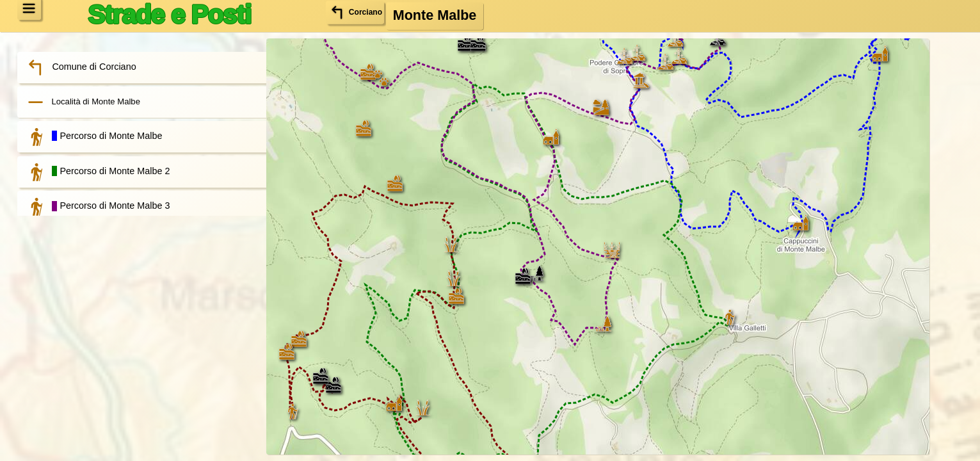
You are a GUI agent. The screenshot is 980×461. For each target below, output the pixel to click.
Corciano (361, 14)
